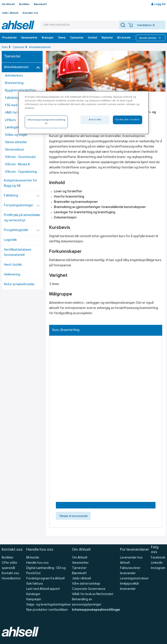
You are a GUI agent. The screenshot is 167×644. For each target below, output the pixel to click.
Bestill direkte (151, 38)
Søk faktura (35, 584)
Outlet (93, 38)
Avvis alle (95, 120)
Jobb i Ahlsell (10, 13)
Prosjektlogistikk (16, 230)
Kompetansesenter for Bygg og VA (21, 183)
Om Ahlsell (8, 4)
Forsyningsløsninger (19, 205)
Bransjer (48, 38)
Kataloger (33, 594)
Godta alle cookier (127, 120)
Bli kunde (124, 38)
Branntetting (14, 83)
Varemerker (29, 38)
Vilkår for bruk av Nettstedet (93, 594)
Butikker (24, 4)
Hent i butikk (13, 265)
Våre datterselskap (86, 584)
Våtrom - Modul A (17, 165)
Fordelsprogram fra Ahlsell (45, 579)
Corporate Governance (89, 589)
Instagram (158, 568)
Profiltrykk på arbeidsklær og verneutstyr (22, 218)
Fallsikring (11, 196)
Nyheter (107, 38)
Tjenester (77, 38)
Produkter (9, 38)
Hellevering (12, 275)
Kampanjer (34, 600)
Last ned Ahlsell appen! (43, 589)
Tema (62, 38)
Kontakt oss (30, 13)
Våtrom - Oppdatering (21, 172)
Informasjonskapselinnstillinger (96, 610)
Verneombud (14, 150)
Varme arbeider (16, 142)
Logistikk (10, 240)
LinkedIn (157, 563)
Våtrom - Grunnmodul (20, 157)
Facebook (158, 558)
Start (5, 47)
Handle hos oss (38, 563)
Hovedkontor (11, 579)
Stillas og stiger (16, 135)
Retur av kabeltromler (19, 284)
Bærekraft (40, 4)
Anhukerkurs (14, 76)
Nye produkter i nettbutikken (47, 610)
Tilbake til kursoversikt (73, 516)
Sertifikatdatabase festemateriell (18, 252)
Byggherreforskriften (20, 91)
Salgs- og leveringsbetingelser (49, 605)
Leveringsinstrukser (134, 579)
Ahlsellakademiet (40, 47)
